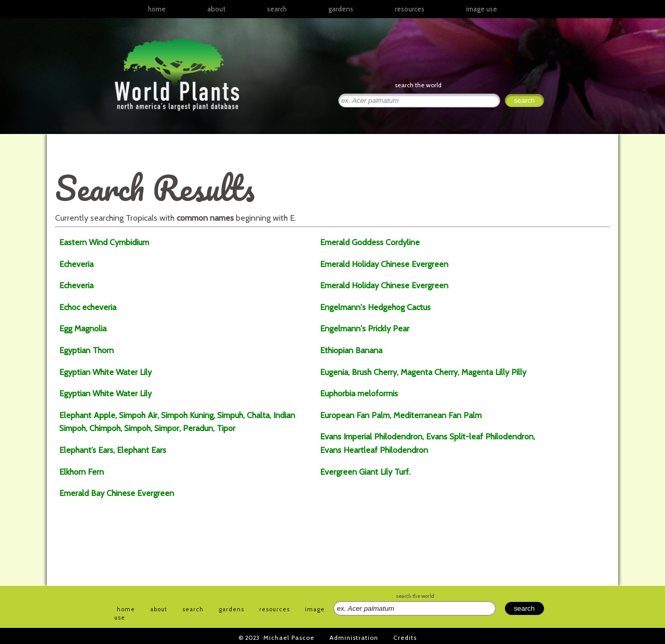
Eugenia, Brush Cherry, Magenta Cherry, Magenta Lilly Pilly (423, 372)
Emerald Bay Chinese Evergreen (117, 493)
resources (275, 609)
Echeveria (76, 264)
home (157, 9)
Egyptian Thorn (87, 350)
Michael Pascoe (289, 638)
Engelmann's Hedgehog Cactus (375, 307)
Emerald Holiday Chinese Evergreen (384, 264)
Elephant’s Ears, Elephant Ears (113, 450)
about (216, 9)
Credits (405, 638)
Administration (354, 638)
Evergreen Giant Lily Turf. (365, 472)
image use (482, 9)
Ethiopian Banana (351, 350)
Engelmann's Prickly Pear (365, 328)
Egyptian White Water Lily (105, 372)
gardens (341, 9)
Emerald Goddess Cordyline (370, 242)
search (277, 9)
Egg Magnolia (83, 328)
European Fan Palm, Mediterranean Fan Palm (401, 415)
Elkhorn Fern (82, 472)
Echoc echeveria (88, 307)
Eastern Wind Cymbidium (104, 242)
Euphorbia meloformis (359, 393)
